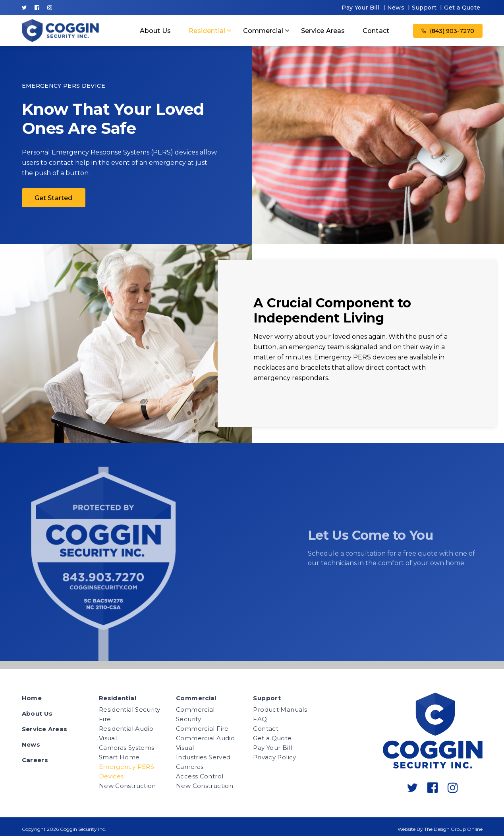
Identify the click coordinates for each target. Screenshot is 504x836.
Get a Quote (462, 8)
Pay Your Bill (360, 8)
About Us (155, 31)
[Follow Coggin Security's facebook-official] (37, 8)
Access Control (200, 776)
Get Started (53, 198)
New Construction (127, 786)
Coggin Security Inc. (83, 829)
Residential (207, 31)
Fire (105, 719)
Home (32, 698)
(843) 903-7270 (448, 31)
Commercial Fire (202, 729)
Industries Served (203, 757)
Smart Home (119, 757)
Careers (35, 760)
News (396, 8)
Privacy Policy (274, 757)
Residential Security (130, 710)
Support (424, 8)
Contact (376, 31)
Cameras (190, 767)
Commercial (263, 31)
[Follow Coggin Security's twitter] (24, 8)
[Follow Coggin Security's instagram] (50, 8)
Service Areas (323, 31)
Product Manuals (280, 710)
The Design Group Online (453, 829)
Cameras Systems (127, 748)
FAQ (260, 719)
